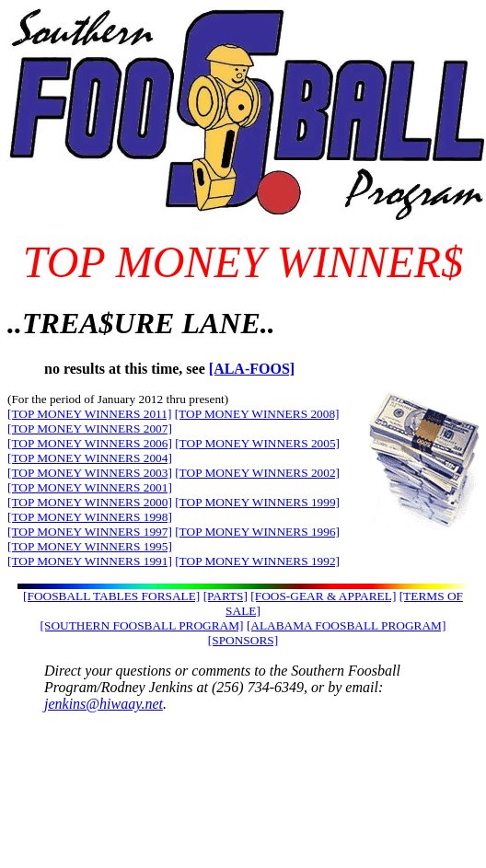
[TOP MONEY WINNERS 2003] (90, 473)
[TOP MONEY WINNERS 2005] (257, 443)
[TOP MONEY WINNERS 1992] (257, 561)
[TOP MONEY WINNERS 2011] (89, 414)
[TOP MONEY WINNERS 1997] (90, 532)
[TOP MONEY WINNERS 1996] (257, 532)
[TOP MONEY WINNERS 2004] (90, 458)
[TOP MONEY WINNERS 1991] (90, 561)
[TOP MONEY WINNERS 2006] (90, 443)
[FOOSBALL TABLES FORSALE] (111, 596)
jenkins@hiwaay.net (104, 704)
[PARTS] (226, 596)
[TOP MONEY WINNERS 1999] (257, 502)
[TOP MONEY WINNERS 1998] (90, 517)
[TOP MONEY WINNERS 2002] (257, 473)
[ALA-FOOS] (252, 369)
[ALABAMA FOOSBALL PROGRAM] (346, 625)
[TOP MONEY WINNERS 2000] (90, 502)
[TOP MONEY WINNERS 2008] (257, 414)
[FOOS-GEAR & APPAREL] (323, 596)
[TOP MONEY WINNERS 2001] (90, 487)
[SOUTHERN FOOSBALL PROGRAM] (142, 625)
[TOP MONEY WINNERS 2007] (90, 428)
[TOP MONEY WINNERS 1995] (90, 546)
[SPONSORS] (243, 640)
